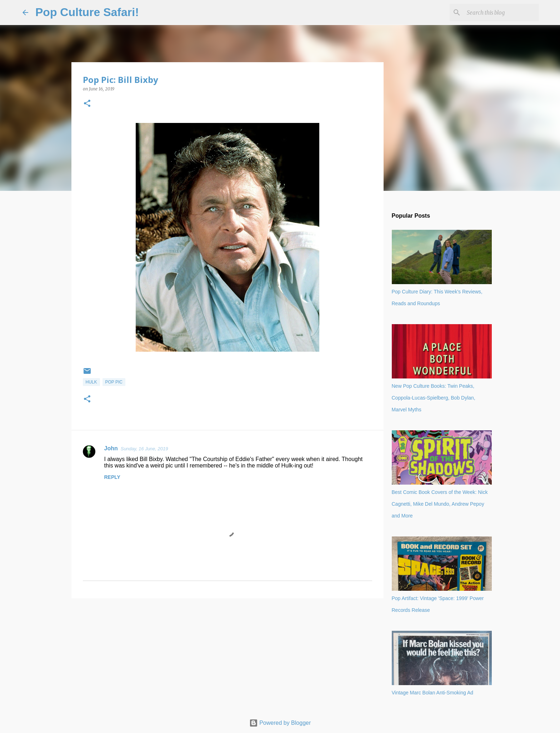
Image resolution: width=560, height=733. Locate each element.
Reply (112, 477)
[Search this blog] (501, 13)
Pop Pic (114, 382)
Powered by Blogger (280, 723)
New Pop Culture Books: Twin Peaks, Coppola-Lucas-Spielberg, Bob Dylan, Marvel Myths (434, 398)
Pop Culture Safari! (87, 12)
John (111, 448)
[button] (87, 104)
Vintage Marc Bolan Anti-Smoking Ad (433, 693)
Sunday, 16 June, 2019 (144, 449)
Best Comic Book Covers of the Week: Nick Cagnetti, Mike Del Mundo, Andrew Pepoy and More (440, 504)
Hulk (91, 382)
